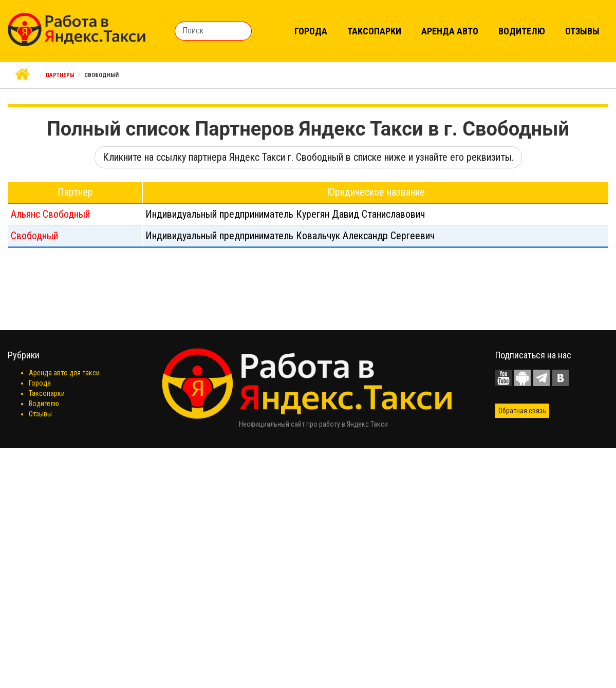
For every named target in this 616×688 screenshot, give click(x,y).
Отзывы (582, 31)
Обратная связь (522, 411)
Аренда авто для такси (64, 373)
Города (311, 31)
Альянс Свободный (50, 214)
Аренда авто (450, 31)
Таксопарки (374, 31)
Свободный (34, 236)
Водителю (522, 31)
